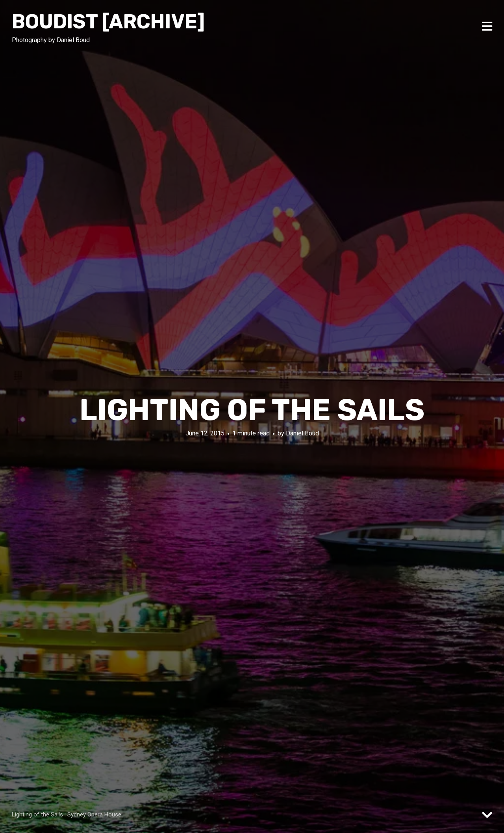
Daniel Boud (302, 433)
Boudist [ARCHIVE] (108, 22)
